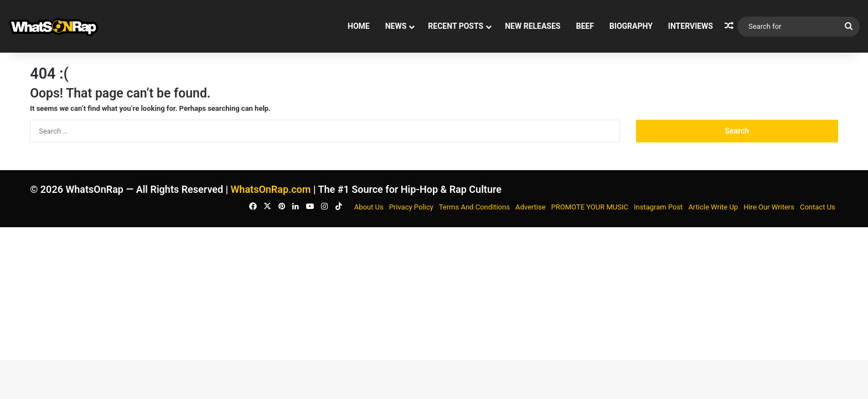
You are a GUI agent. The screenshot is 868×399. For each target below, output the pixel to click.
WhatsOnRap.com (271, 189)
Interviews (691, 26)
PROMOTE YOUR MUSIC (590, 207)
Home (359, 26)
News (396, 26)
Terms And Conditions (474, 207)
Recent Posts (456, 26)
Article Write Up (713, 207)
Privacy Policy (411, 207)
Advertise (531, 207)
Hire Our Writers (769, 207)
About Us (369, 207)
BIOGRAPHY (631, 26)
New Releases (533, 26)
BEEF (585, 26)
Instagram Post (658, 207)
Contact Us (818, 207)
